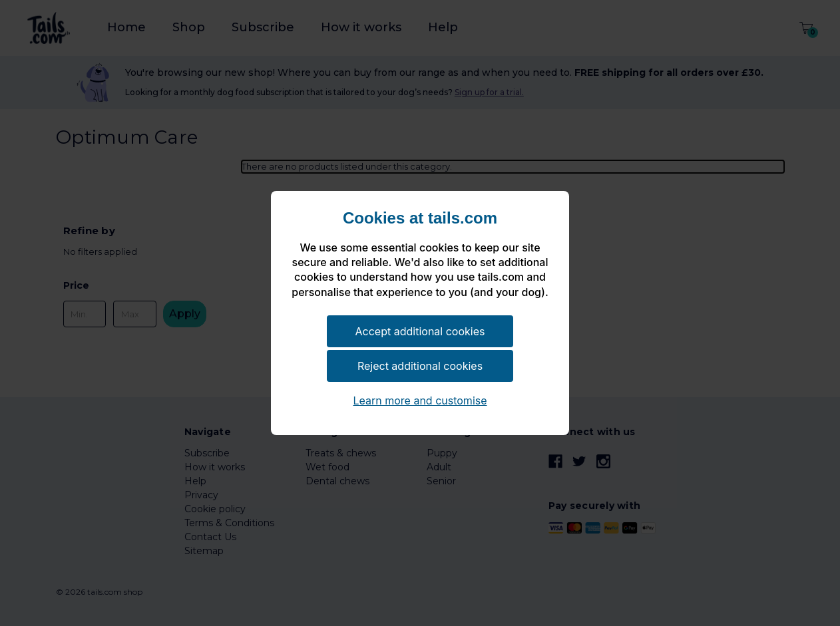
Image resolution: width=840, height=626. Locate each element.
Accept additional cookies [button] (420, 331)
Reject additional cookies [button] (420, 366)
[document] (420, 261)
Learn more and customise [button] (420, 400)
